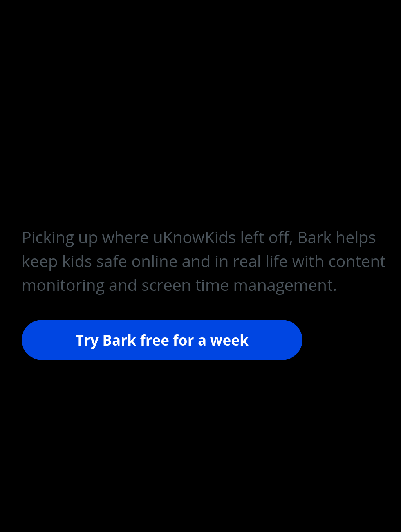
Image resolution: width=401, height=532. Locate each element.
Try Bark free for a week (162, 339)
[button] (204, 261)
